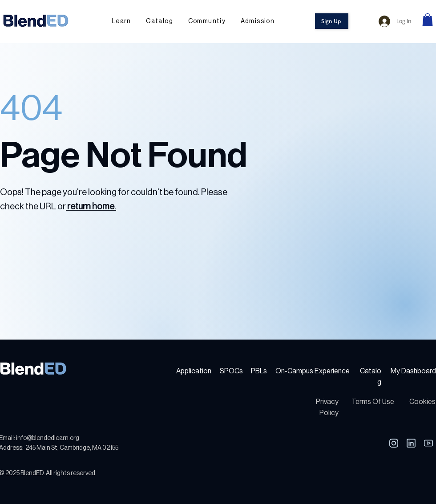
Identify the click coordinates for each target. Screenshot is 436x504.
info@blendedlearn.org (48, 438)
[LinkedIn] (394, 443)
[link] (428, 20)
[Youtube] (428, 443)
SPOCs (231, 371)
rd (433, 371)
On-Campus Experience (313, 371)
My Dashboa (410, 371)
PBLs (259, 371)
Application (194, 371)
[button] (207, 22)
